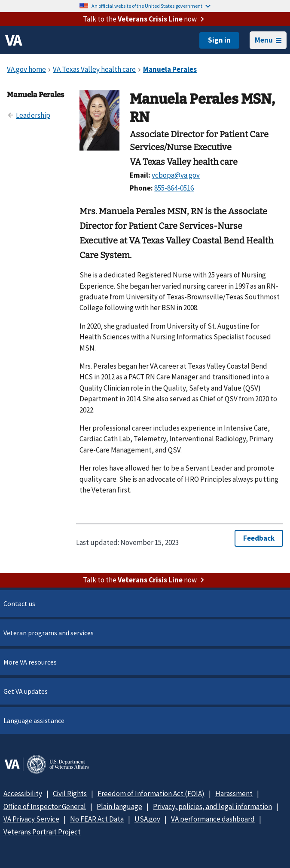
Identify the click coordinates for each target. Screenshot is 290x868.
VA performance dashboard (213, 819)
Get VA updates (26, 691)
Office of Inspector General (45, 806)
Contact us (19, 603)
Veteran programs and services (49, 633)
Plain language (119, 806)
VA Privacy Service (31, 819)
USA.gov (147, 819)
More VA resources (30, 662)
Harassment (234, 794)
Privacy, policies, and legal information (212, 806)
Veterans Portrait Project (42, 832)
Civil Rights (70, 794)
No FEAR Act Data (97, 819)
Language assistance (34, 720)
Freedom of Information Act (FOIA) (151, 794)
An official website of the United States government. (151, 6)
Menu (268, 40)
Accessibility (23, 794)
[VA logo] (14, 40)
